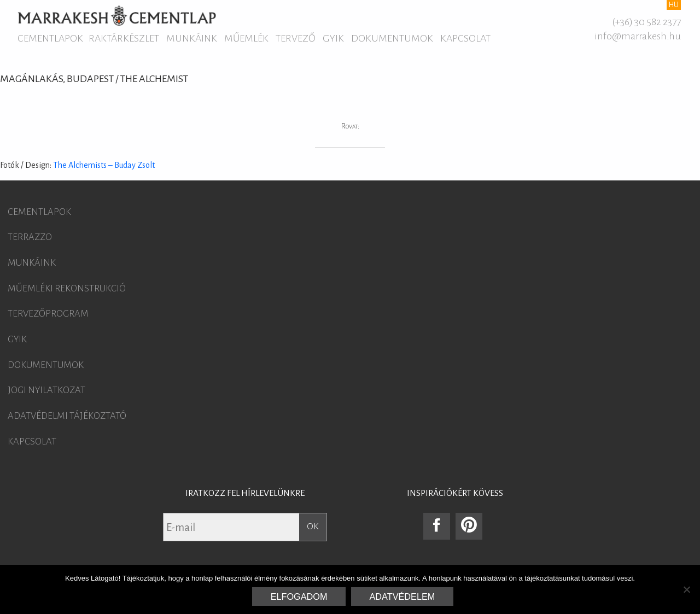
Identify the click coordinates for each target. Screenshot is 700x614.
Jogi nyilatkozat (46, 390)
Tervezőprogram (48, 314)
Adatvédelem (402, 597)
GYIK (333, 38)
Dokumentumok (392, 38)
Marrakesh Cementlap (117, 15)
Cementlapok (50, 38)
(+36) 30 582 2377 (646, 22)
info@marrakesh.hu (638, 36)
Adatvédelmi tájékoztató (67, 416)
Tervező (296, 38)
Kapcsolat (465, 38)
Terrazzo (30, 237)
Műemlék (246, 38)
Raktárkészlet (124, 38)
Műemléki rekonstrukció (67, 289)
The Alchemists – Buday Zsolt (104, 165)
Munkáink (192, 38)
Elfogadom (299, 597)
